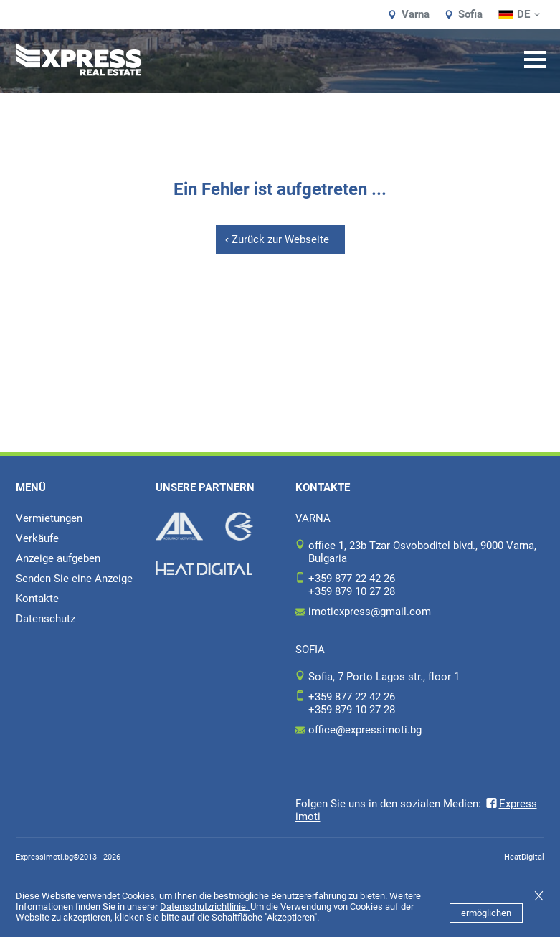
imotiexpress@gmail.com (370, 612)
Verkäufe (37, 538)
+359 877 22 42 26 (352, 579)
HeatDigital (524, 857)
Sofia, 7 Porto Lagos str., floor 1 (384, 677)
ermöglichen (486, 913)
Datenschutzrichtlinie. (205, 907)
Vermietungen (49, 518)
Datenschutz (46, 619)
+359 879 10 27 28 (352, 591)
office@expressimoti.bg (365, 730)
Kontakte (37, 599)
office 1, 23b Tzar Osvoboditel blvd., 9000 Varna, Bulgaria (422, 552)
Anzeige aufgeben (58, 558)
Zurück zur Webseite (280, 239)
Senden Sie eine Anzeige (74, 579)
